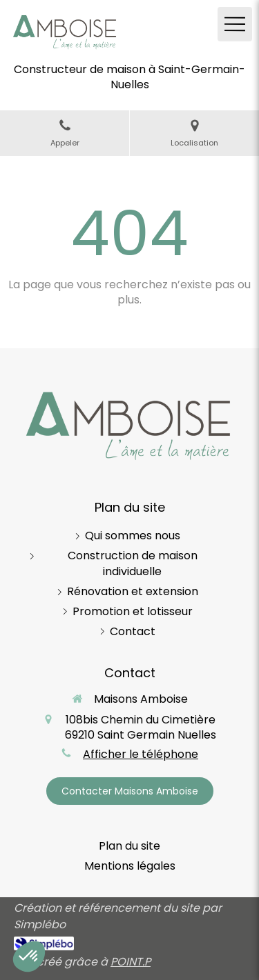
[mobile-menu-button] (235, 24)
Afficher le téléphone (141, 754)
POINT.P (131, 962)
